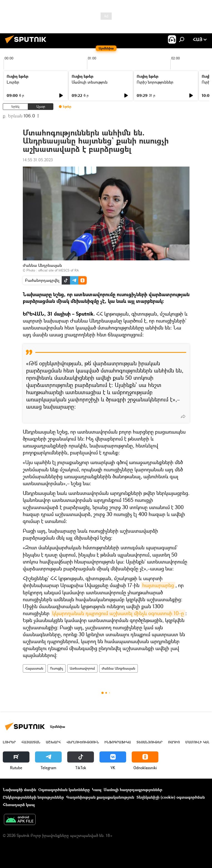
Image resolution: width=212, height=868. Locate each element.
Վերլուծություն (83, 742)
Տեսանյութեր (149, 742)
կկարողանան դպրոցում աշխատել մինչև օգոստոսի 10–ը (118, 613)
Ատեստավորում (82, 668)
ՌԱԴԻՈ (174, 742)
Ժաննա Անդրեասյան (119, 668)
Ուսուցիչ (57, 668)
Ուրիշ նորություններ (155, 82)
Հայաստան (34, 668)
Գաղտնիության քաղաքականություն (100, 797)
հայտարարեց (158, 585)
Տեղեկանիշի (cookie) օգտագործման (171, 797)
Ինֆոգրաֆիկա (118, 742)
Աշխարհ (53, 742)
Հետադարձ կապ (19, 805)
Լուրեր (13, 82)
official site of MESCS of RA (58, 270)
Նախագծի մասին (19, 790)
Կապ (97, 790)
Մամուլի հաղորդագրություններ (133, 790)
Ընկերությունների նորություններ (33, 797)
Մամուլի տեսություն (90, 82)
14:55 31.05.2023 (38, 160)
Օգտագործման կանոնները (64, 790)
